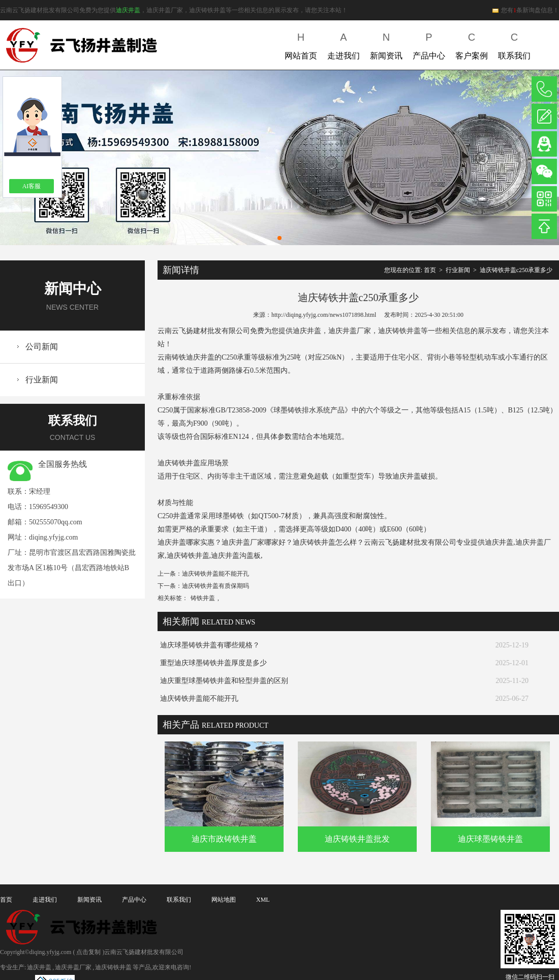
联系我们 (514, 44)
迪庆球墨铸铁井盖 (490, 839)
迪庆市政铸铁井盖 (224, 839)
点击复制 (88, 952)
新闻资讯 (386, 44)
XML (263, 900)
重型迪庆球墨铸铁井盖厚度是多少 (213, 663)
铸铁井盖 (203, 598)
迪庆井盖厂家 (73, 967)
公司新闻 (42, 347)
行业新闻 (42, 380)
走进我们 (344, 44)
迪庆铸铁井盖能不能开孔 (215, 574)
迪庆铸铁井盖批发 (357, 839)
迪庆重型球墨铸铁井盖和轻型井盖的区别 (224, 681)
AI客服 (32, 186)
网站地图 (224, 900)
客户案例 (472, 44)
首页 (430, 270)
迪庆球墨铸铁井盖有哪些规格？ (210, 645)
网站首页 (301, 44)
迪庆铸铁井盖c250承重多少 (516, 270)
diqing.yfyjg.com (53, 537)
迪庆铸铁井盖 (113, 967)
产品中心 (429, 44)
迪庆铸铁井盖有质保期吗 (215, 586)
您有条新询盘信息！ (525, 10)
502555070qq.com (56, 522)
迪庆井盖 (128, 10)
